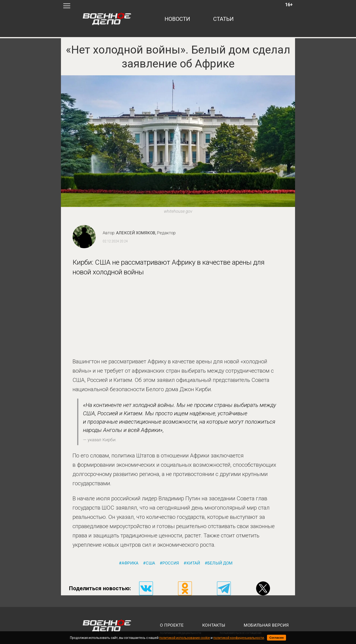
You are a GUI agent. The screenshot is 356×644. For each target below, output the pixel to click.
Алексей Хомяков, (146, 233)
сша (150, 563)
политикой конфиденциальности (239, 638)
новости (177, 19)
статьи (223, 19)
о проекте (172, 625)
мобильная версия (266, 625)
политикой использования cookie (185, 638)
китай (193, 563)
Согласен (277, 638)
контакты (214, 625)
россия (171, 563)
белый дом (220, 563)
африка (130, 563)
